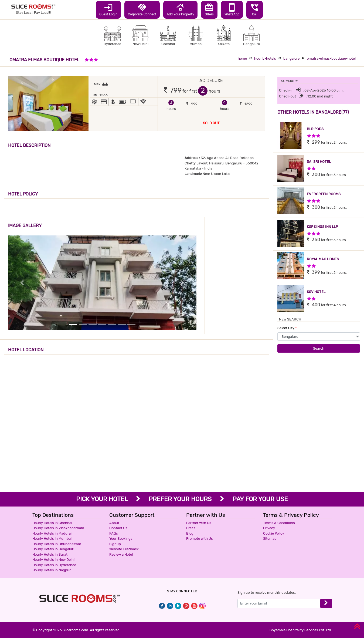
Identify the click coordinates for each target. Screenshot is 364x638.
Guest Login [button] (108, 9)
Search (319, 348)
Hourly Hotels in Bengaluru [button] (54, 549)
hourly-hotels (265, 58)
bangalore (291, 58)
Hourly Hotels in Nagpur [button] (52, 570)
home (242, 58)
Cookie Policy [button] (274, 533)
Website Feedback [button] (124, 549)
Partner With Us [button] (199, 523)
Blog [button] (190, 533)
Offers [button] (209, 9)
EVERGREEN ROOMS (324, 194)
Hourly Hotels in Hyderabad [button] (54, 565)
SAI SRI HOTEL (319, 162)
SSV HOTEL (316, 292)
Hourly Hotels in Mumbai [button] (52, 539)
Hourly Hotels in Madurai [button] (52, 533)
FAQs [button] (114, 533)
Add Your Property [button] (180, 9)
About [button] (114, 523)
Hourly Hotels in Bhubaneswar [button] (57, 544)
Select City (287, 328)
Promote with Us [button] (200, 539)
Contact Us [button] (118, 528)
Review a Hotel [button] (121, 554)
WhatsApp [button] (232, 9)
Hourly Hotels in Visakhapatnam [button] (58, 528)
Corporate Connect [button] (142, 9)
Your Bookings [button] (121, 539)
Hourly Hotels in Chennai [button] (52, 523)
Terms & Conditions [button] (279, 523)
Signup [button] (115, 544)
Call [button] (255, 9)
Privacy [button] (269, 528)
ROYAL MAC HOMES (323, 259)
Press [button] (191, 528)
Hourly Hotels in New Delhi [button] (53, 560)
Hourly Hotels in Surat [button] (50, 554)
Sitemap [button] (270, 539)
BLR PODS (315, 129)
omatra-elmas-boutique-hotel (331, 58)
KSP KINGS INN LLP (322, 227)
